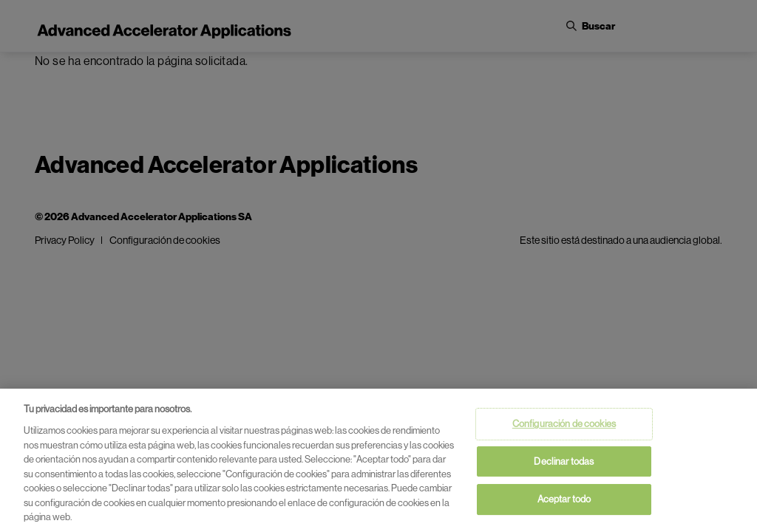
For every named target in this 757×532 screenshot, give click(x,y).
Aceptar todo (564, 500)
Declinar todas (564, 462)
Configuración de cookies (564, 424)
